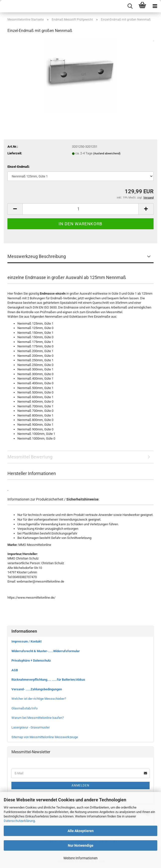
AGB (15, 670)
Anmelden (80, 785)
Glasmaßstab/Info (24, 708)
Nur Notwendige (81, 845)
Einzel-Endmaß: (19, 167)
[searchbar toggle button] (130, 6)
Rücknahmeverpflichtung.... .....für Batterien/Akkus (48, 680)
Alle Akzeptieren (81, 831)
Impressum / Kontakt (26, 641)
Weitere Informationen (80, 858)
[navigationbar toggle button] (155, 6)
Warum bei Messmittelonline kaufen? (38, 718)
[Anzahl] (80, 209)
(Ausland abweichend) (107, 154)
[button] (15, 209)
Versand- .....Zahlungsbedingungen (37, 689)
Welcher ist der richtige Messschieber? (39, 699)
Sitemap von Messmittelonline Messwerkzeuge (45, 737)
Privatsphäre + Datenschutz (31, 660)
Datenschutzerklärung (19, 821)
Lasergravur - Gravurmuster (31, 727)
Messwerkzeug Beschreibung (37, 256)
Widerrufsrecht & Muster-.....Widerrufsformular (46, 651)
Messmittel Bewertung (30, 457)
